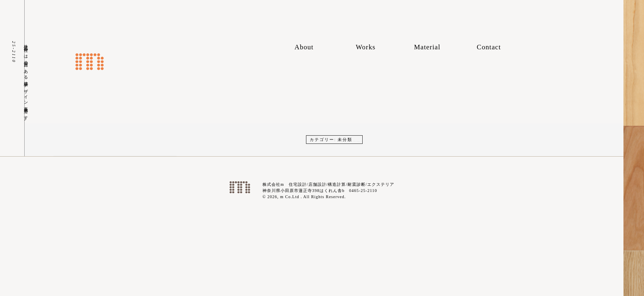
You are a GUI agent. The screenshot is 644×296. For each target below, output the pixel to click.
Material (427, 47)
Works (366, 47)
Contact (489, 47)
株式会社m (90, 62)
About (304, 47)
